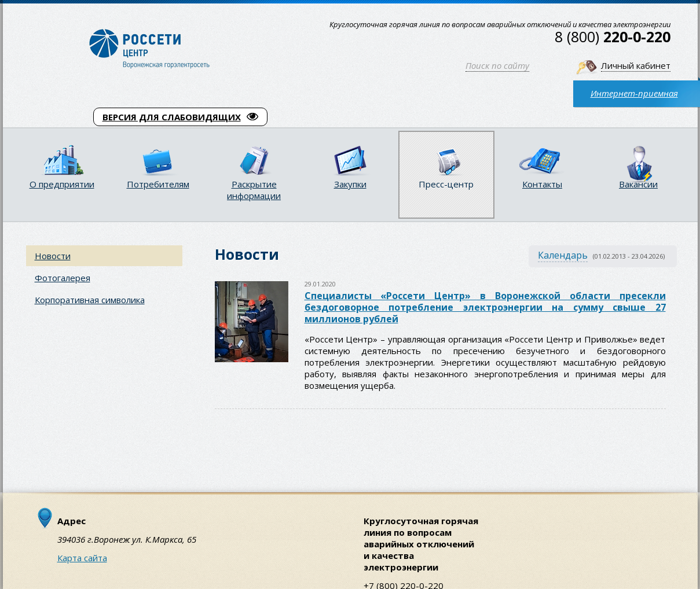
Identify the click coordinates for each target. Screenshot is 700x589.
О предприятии (62, 184)
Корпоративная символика (90, 300)
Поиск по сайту (497, 65)
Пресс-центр (446, 184)
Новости (53, 256)
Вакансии (638, 184)
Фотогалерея (63, 278)
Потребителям (158, 184)
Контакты (542, 184)
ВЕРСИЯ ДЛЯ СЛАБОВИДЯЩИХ (180, 117)
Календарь (563, 255)
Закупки (350, 184)
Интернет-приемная (634, 93)
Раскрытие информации (254, 190)
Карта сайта (82, 558)
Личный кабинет (636, 65)
